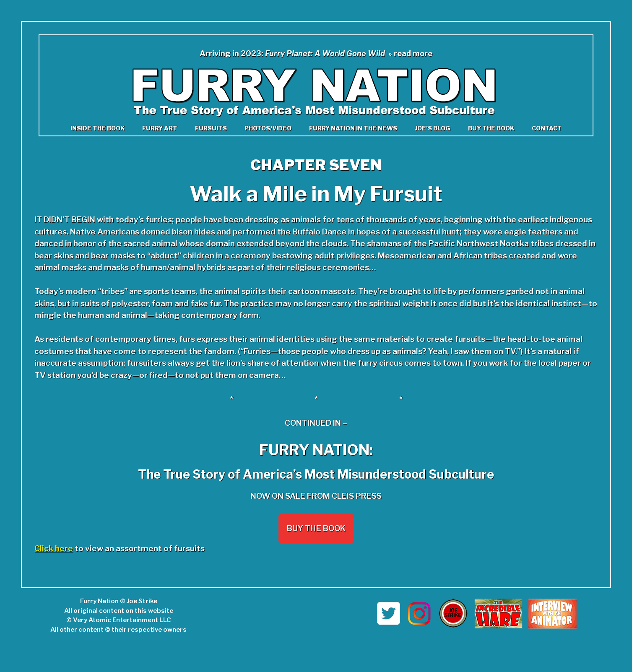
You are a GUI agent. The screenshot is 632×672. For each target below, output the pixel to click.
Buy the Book (491, 128)
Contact (547, 128)
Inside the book (98, 128)
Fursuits (211, 128)
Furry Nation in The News (353, 128)
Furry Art (160, 128)
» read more (410, 53)
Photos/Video (268, 128)
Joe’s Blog (433, 128)
